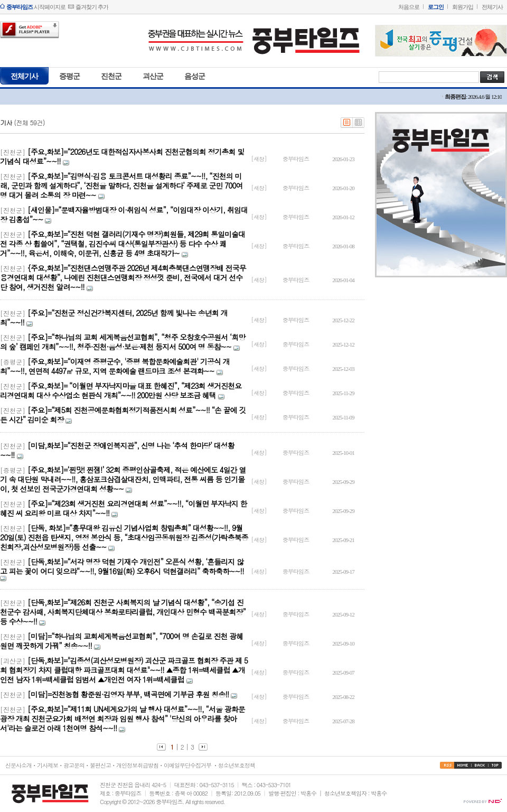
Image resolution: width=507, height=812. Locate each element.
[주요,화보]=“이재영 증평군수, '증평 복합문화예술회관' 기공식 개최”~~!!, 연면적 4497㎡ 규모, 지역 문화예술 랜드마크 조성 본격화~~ (115, 366)
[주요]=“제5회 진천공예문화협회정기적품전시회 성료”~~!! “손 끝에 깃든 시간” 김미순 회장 (123, 415)
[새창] (259, 159)
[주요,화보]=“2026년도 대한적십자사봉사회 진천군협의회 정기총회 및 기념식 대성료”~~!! (122, 156)
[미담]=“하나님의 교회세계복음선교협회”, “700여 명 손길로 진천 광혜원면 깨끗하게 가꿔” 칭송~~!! (121, 641)
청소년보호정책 (237, 765)
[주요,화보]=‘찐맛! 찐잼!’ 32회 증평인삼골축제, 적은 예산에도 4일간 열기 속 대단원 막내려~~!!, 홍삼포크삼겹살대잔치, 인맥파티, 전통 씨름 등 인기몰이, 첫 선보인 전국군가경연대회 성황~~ (123, 479)
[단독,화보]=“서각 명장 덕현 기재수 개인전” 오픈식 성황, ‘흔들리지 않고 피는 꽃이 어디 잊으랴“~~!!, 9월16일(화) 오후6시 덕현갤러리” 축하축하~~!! (122, 566)
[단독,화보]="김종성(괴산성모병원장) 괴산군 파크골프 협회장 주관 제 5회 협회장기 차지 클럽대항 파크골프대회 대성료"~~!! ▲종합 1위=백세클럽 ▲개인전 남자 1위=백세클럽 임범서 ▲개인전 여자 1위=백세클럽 (124, 670)
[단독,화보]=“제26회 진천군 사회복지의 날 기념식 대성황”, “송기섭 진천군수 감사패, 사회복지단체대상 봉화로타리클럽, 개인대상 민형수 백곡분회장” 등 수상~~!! (123, 612)
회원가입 (463, 7)
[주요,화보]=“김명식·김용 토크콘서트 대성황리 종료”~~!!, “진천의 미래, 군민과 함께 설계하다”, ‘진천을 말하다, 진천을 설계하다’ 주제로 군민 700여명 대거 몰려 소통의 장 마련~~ (121, 185)
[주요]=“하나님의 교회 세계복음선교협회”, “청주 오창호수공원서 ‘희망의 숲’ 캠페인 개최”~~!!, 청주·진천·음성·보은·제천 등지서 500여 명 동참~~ (123, 342)
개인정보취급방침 (137, 765)
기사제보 (48, 765)
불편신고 (100, 765)
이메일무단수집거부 (187, 765)
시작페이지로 (36, 7)
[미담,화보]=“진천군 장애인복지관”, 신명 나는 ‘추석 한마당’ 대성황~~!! (117, 450)
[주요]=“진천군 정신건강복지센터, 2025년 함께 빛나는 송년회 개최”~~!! (114, 318)
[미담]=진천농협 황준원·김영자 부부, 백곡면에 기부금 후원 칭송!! (128, 694)
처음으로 (409, 7)
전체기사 (492, 7)
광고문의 (74, 765)
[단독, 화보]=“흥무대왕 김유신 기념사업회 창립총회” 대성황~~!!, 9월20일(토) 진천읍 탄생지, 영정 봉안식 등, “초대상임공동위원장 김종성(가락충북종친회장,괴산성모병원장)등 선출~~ (124, 537)
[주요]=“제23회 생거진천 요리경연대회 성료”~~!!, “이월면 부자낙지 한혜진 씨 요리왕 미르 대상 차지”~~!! (124, 508)
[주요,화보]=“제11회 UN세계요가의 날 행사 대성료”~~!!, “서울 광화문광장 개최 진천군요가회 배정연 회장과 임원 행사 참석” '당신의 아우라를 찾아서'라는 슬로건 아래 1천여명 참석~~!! (123, 718)
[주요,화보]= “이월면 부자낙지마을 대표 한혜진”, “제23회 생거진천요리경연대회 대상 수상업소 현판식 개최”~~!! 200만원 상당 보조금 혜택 (121, 390)
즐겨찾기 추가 (92, 7)
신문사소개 (18, 765)
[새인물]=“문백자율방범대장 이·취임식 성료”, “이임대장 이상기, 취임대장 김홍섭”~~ (124, 214)
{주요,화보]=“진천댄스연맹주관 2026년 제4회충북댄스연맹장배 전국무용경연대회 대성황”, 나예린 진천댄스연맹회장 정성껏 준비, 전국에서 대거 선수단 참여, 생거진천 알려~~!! (123, 277)
